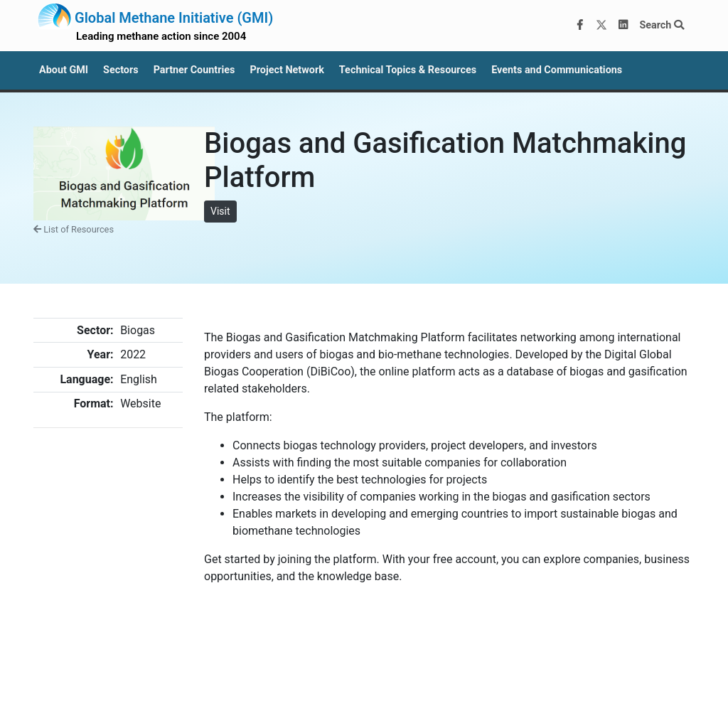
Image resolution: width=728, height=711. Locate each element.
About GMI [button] (64, 70)
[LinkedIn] (623, 26)
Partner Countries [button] (194, 70)
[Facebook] (580, 26)
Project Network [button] (287, 70)
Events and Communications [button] (557, 70)
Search (662, 25)
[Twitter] (601, 26)
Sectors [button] (121, 70)
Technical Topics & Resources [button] (408, 70)
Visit (220, 211)
